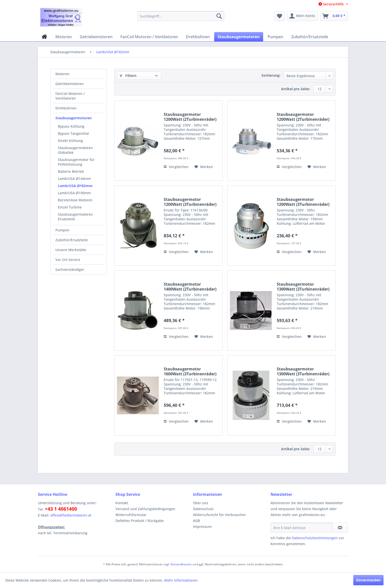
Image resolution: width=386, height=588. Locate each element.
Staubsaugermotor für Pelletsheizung (76, 162)
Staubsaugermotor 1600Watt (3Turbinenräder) (190, 371)
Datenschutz (203, 509)
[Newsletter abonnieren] (340, 528)
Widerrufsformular (131, 515)
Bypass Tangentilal (73, 133)
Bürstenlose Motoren (75, 200)
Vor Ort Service (68, 260)
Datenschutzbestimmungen (315, 538)
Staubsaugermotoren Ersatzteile (75, 217)
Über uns (201, 503)
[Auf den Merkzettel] (204, 167)
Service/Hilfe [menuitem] (332, 4)
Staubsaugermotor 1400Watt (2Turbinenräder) (190, 287)
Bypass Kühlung (71, 126)
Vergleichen (176, 167)
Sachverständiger (70, 269)
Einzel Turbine (70, 207)
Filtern (128, 76)
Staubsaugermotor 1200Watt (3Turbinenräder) (190, 202)
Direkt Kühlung (70, 141)
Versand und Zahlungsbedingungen (145, 509)
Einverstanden (368, 580)
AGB (196, 521)
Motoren (62, 74)
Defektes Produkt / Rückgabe (140, 521)
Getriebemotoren (70, 84)
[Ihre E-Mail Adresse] (302, 528)
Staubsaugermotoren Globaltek (75, 150)
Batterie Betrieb (71, 171)
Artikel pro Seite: (296, 89)
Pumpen (62, 230)
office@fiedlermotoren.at (71, 515)
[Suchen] (219, 16)
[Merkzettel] (280, 16)
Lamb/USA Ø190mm (74, 193)
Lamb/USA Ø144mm (74, 179)
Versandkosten (181, 564)
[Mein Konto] (302, 16)
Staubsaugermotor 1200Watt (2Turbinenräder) (190, 117)
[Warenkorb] (334, 16)
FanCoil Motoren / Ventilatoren (70, 96)
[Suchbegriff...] (181, 16)
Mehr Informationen (181, 580)
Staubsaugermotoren (73, 118)
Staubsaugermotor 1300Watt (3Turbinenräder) (303, 287)
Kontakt (122, 503)
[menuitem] (181, 16)
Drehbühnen (66, 108)
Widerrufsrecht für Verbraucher (219, 515)
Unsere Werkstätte (71, 250)
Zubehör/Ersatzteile (72, 240)
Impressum (202, 527)
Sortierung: (271, 75)
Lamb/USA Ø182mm (75, 186)
